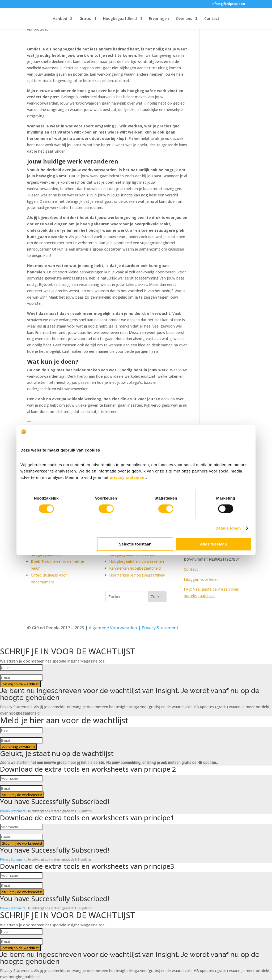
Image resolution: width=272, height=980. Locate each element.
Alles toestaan (214, 544)
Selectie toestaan (135, 544)
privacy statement (128, 477)
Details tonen (228, 528)
